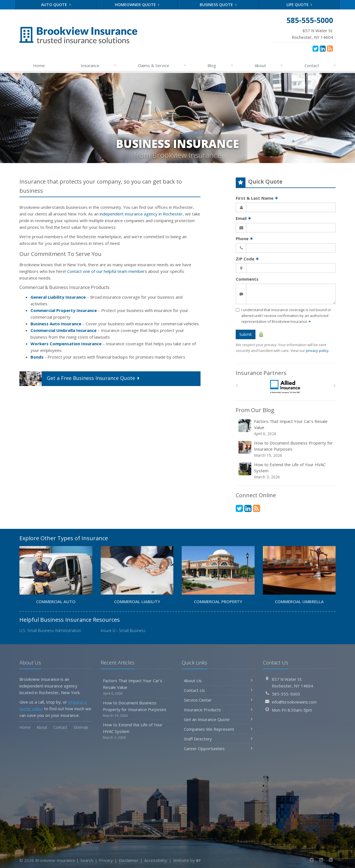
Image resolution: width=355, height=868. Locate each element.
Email (244, 218)
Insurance (99, 65)
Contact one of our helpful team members (107, 271)
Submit (246, 334)
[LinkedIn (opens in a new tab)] (323, 48)
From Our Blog (255, 410)
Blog (220, 65)
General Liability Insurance (58, 297)
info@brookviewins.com (294, 702)
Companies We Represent (218, 729)
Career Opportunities (218, 748)
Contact (320, 65)
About (269, 65)
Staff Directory (218, 739)
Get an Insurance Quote (218, 719)
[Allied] (286, 387)
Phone (244, 238)
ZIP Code (247, 259)
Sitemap (81, 727)
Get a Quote (80, 379)
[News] (330, 48)
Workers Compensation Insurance (66, 344)
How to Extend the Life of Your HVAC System (286, 471)
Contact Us (218, 690)
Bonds (37, 357)
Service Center (218, 700)
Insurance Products (218, 710)
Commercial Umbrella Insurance (64, 330)
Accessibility (156, 860)
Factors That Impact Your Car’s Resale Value (286, 427)
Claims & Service (162, 65)
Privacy (106, 860)
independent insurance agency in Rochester (141, 214)
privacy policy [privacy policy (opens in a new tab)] (317, 351)
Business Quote (218, 5)
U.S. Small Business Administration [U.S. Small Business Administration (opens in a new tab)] (50, 630)
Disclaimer (129, 860)
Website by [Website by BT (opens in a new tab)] (187, 860)
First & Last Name (257, 198)
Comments (247, 279)
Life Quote (299, 5)
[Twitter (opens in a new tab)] (315, 48)
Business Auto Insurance (56, 324)
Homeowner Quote (137, 5)
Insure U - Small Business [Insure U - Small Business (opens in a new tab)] (123, 630)
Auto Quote (56, 5)
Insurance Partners (261, 373)
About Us (218, 681)
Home (39, 65)
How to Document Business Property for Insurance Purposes (286, 449)
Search (87, 860)
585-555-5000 (286, 694)
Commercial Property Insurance (64, 310)
